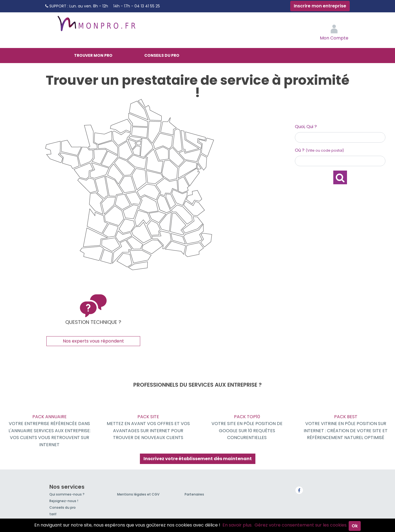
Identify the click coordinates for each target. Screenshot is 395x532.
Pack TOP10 (247, 427)
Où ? (319, 150)
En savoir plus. (237, 525)
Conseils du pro (162, 55)
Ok (355, 526)
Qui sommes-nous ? (67, 494)
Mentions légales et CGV (138, 494)
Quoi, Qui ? (306, 127)
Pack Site (148, 427)
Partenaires (194, 494)
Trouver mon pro (93, 55)
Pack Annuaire (49, 431)
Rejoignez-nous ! (64, 501)
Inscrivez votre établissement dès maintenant (198, 459)
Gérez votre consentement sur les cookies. (301, 525)
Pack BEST (346, 427)
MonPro (96, 26)
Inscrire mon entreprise (320, 6)
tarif (53, 514)
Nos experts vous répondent (93, 341)
